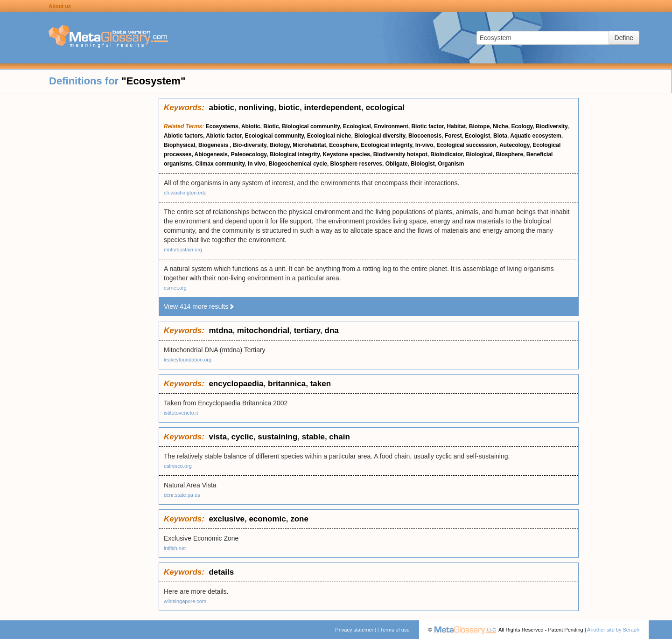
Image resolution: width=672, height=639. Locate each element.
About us (60, 6)
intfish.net (175, 548)
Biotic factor (427, 126)
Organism (451, 164)
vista (218, 437)
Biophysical (179, 145)
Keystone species (346, 154)
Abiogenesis (211, 154)
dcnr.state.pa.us (182, 495)
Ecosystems (222, 126)
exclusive (227, 519)
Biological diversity (380, 136)
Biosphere (509, 154)
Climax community (220, 164)
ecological (385, 108)
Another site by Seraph (613, 630)
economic (267, 519)
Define (624, 38)
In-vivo (424, 145)
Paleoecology (249, 154)
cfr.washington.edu (185, 193)
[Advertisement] (79, 238)
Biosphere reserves (356, 164)
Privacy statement (355, 630)
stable (313, 437)
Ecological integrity (386, 145)
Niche (500, 126)
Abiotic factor (224, 136)
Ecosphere (343, 145)
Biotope (479, 126)
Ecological (357, 126)
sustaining (277, 437)
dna (332, 330)
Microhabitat (309, 145)
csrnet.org (175, 288)
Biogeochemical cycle (298, 164)
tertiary (307, 330)
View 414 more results (199, 306)
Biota (500, 136)
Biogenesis (214, 145)
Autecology (514, 145)
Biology (280, 145)
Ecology (522, 126)
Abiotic (251, 126)
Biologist (423, 164)
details (221, 572)
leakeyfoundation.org (188, 360)
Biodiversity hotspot (400, 154)
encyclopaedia (236, 384)
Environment (391, 126)
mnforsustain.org (183, 250)
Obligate (397, 164)
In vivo (257, 164)
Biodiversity (552, 126)
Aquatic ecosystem (535, 136)
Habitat (456, 126)
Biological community (311, 126)
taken (321, 384)
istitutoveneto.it (181, 413)
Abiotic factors (183, 136)
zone (299, 519)
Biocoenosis (425, 136)
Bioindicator (446, 154)
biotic (289, 108)
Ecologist (477, 136)
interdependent (332, 108)
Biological (479, 154)
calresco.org (178, 466)
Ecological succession (466, 145)
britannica (287, 384)
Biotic (271, 126)
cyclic (242, 437)
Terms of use (395, 630)
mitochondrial (263, 330)
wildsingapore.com (185, 601)
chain (339, 437)
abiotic (221, 108)
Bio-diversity (250, 145)
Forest (453, 136)
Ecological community (274, 136)
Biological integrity (295, 154)
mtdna (220, 330)
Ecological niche (329, 136)
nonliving (257, 108)
